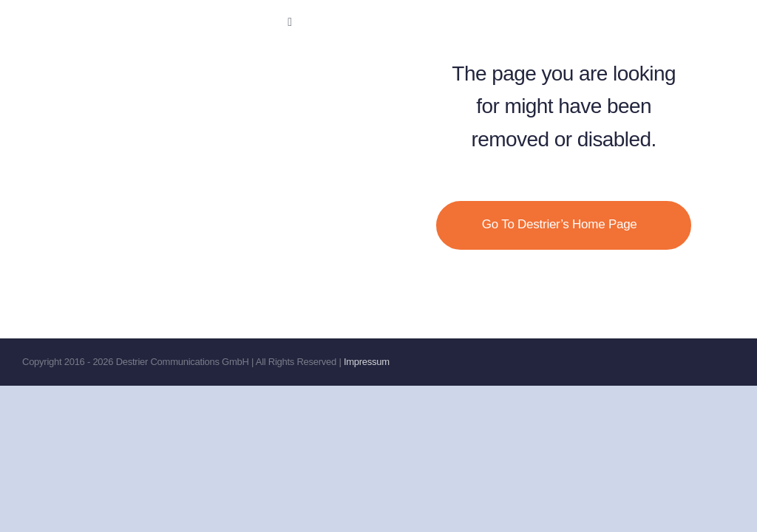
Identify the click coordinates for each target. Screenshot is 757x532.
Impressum (367, 362)
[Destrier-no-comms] (163, 18)
